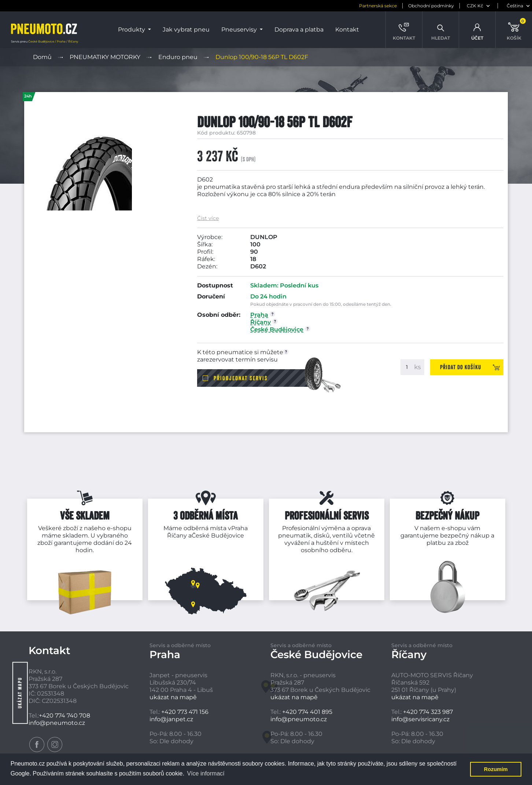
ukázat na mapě (173, 697)
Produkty (132, 30)
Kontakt (347, 30)
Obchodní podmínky (431, 6)
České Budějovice (218, 535)
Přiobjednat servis (241, 378)
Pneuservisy (240, 30)
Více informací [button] (206, 773)
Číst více (208, 218)
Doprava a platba (299, 30)
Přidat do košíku (461, 367)
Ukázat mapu (20, 693)
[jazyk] (516, 6)
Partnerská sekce (378, 6)
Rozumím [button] (496, 769)
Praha (239, 528)
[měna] (479, 6)
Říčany (177, 535)
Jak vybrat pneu (186, 30)
